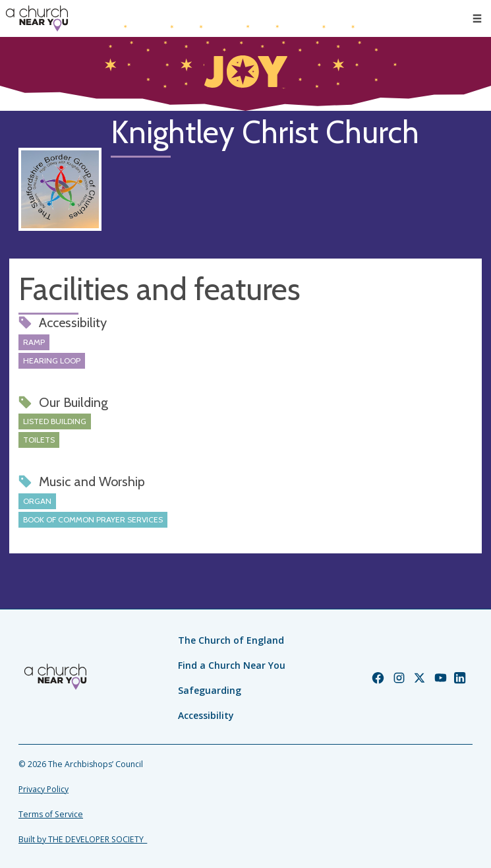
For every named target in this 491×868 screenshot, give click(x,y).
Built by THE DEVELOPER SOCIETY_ (83, 839)
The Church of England (231, 640)
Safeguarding (210, 690)
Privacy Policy (43, 789)
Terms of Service (51, 814)
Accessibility (206, 715)
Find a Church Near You (232, 665)
